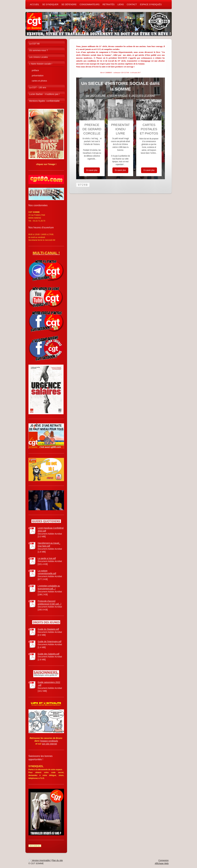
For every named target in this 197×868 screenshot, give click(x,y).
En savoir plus (92, 170)
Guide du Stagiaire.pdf (48, 629)
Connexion (164, 860)
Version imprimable (40, 860)
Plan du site (57, 860)
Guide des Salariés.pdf (49, 654)
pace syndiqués (51, 741)
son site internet (49, 744)
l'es (42, 741)
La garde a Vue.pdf (47, 558)
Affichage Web (162, 863)
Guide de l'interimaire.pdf (50, 641)
